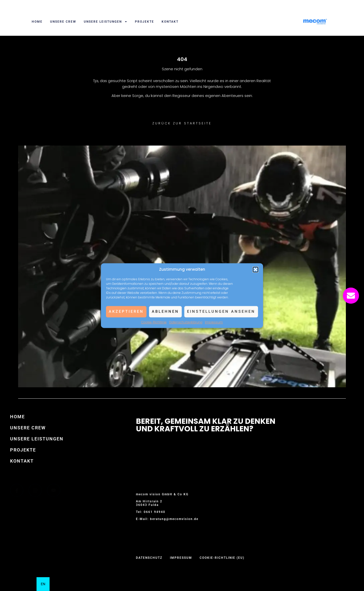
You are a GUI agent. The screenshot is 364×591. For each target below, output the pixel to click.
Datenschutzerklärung (186, 322)
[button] (256, 269)
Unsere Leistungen (106, 22)
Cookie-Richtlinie (154, 322)
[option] (43, 584)
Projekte (144, 22)
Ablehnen (165, 311)
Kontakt (170, 22)
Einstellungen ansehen (221, 311)
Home (37, 22)
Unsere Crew (63, 22)
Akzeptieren (126, 311)
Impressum (214, 322)
